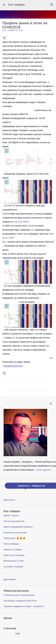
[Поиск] (52, 5)
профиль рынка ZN (13, 366)
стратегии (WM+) (21, 222)
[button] (4, 38)
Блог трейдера (17, 5)
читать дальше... (44, 470)
